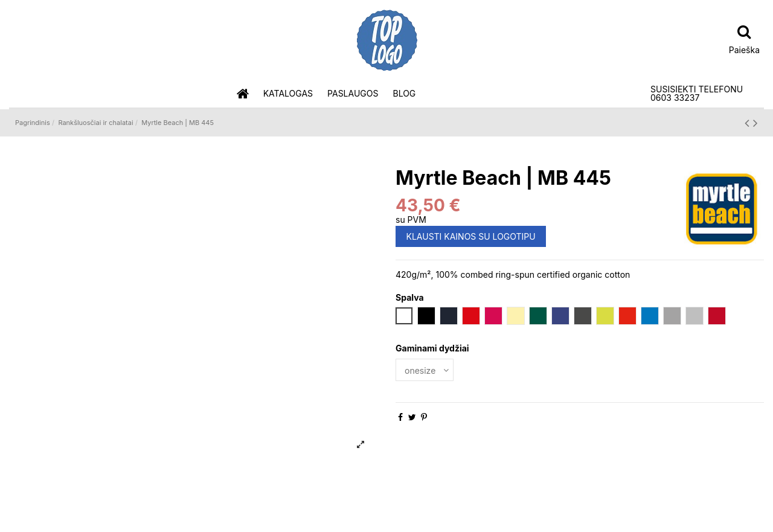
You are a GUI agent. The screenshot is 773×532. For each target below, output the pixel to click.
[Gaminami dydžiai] (425, 370)
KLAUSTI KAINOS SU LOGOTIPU (471, 236)
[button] (288, 94)
